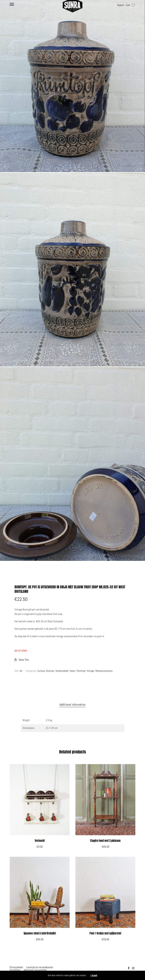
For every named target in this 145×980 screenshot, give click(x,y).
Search (121, 5)
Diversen (50, 671)
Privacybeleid (16, 967)
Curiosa (41, 671)
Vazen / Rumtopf (78, 671)
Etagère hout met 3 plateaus (105, 841)
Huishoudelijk (62, 671)
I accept (94, 975)
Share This (22, 660)
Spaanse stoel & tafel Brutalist (40, 933)
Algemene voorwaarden (35, 970)
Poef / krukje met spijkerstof (105, 933)
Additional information (72, 705)
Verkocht (40, 841)
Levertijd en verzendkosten (40, 967)
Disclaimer (15, 970)
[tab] (72, 705)
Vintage (90, 671)
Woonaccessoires (104, 671)
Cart (131, 5)
